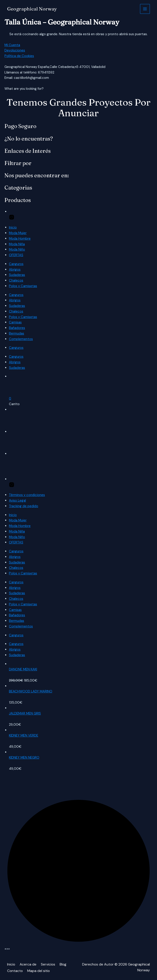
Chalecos (16, 280)
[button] (10, 398)
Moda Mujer (18, 233)
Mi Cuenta (12, 45)
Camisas (16, 322)
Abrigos (15, 269)
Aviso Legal (18, 500)
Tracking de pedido (24, 506)
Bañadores (17, 328)
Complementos (21, 339)
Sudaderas (17, 275)
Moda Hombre (20, 239)
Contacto (15, 970)
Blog (64, 964)
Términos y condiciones (27, 495)
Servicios (49, 964)
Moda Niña (17, 244)
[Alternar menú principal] (145, 9)
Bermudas (17, 333)
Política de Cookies (19, 56)
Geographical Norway (32, 9)
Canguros (16, 264)
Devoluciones (15, 50)
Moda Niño (17, 249)
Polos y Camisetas (23, 286)
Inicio (13, 227)
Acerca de (28, 964)
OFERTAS (16, 255)
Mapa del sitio (39, 970)
